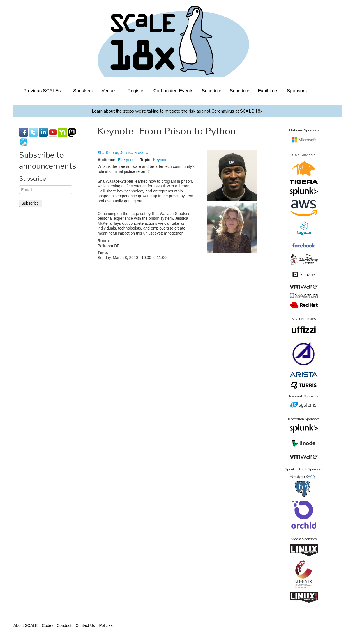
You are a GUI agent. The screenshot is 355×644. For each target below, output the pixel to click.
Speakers (83, 91)
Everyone (126, 160)
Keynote (160, 160)
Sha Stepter (108, 153)
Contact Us (85, 625)
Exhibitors (268, 91)
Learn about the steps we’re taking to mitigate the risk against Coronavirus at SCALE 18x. (178, 111)
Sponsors (297, 91)
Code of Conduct (57, 625)
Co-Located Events (173, 91)
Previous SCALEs (44, 91)
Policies (106, 625)
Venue (110, 91)
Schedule (211, 91)
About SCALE (26, 625)
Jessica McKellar (135, 153)
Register (136, 91)
